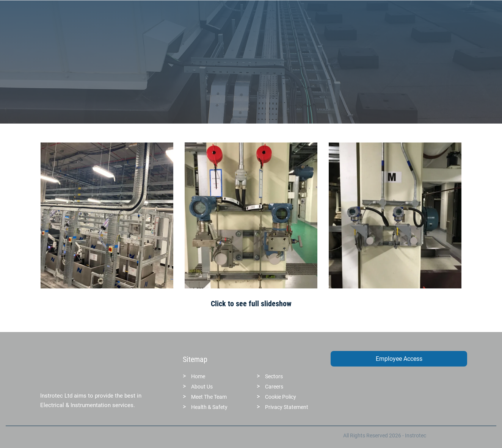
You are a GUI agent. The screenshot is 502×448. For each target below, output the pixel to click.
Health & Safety (209, 407)
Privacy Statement (287, 407)
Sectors (274, 376)
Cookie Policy (281, 397)
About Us (202, 387)
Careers (274, 387)
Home (198, 376)
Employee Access (399, 359)
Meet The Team (209, 397)
